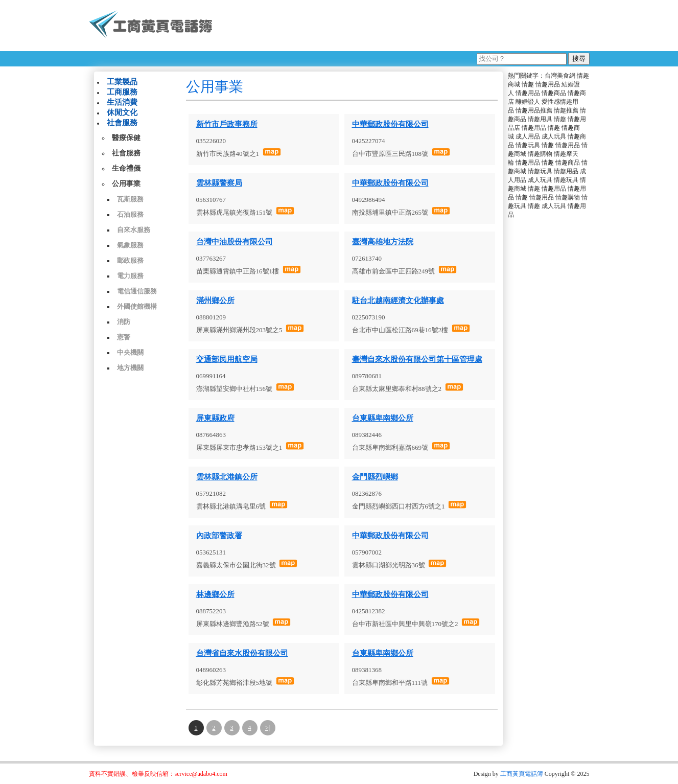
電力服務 (130, 276)
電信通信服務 (137, 291)
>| (267, 728)
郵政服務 (130, 260)
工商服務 (122, 92)
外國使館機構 (137, 306)
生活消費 (122, 102)
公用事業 (126, 184)
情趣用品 (548, 84)
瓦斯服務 (130, 199)
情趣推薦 (566, 110)
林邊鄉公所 (215, 594)
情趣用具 (540, 119)
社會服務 (122, 123)
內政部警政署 (219, 536)
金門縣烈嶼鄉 (375, 477)
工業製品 (122, 82)
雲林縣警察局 (219, 183)
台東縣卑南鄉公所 (383, 418)
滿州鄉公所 (215, 301)
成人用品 (528, 136)
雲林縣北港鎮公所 (227, 477)
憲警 (124, 337)
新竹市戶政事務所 (227, 124)
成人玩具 (554, 136)
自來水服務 (134, 230)
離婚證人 (528, 102)
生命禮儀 (126, 168)
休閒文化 (122, 112)
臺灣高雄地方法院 (383, 242)
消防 (124, 322)
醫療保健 (126, 138)
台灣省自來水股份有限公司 (242, 653)
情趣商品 (554, 93)
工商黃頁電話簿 (522, 774)
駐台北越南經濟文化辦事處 (398, 301)
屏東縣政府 (215, 418)
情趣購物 (540, 154)
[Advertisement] (405, 26)
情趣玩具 (528, 145)
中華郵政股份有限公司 (390, 124)
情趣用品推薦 (534, 110)
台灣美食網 (560, 76)
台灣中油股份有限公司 (235, 242)
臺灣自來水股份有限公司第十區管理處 (417, 359)
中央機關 (130, 352)
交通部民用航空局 (227, 359)
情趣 (528, 84)
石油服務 (130, 214)
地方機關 (130, 368)
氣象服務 (130, 245)
